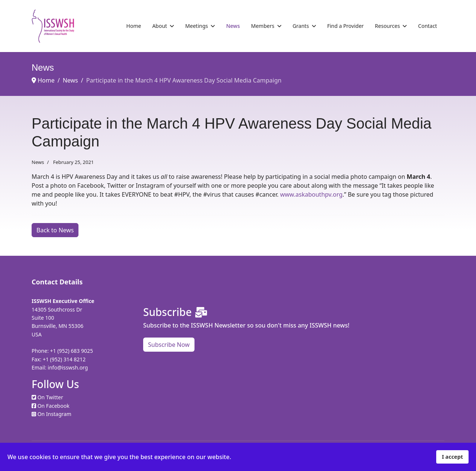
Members (263, 26)
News (233, 26)
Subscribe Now (169, 345)
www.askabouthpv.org (311, 194)
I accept (452, 457)
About (160, 26)
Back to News (55, 230)
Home (134, 26)
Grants (301, 26)
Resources (387, 26)
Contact (427, 26)
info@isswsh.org (68, 367)
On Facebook (54, 406)
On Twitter (50, 397)
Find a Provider (345, 26)
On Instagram (54, 414)
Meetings (197, 26)
